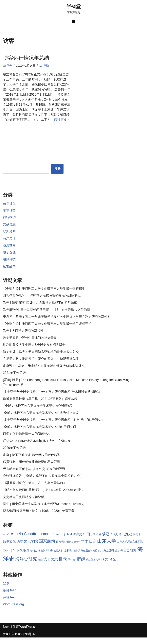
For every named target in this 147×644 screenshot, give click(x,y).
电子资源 (9, 258)
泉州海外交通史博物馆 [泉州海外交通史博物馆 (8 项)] (85, 557)
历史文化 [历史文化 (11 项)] (9, 548)
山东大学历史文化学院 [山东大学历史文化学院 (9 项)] (130, 548)
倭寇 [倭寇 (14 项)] (106, 540)
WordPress (27, 633)
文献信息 (9, 230)
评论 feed (10, 604)
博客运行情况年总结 (26, 58)
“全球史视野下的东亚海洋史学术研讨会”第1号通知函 (40, 433)
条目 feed (10, 597)
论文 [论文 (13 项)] (105, 566)
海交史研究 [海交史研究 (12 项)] (128, 557)
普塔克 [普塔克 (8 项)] (34, 557)
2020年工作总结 (14, 454)
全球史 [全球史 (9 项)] (114, 541)
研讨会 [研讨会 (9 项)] (72, 566)
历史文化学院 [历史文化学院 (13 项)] (27, 548)
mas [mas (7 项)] (57, 541)
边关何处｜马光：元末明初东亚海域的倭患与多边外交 (41, 358)
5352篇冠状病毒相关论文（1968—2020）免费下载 (39, 517)
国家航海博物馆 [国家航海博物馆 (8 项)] (64, 548)
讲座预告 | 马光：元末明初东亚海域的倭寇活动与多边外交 (44, 372)
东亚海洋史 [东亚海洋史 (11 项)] (74, 541)
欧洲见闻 (9, 237)
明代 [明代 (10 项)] (20, 557)
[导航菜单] (73, 22)
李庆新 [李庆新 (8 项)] (42, 557)
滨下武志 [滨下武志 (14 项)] (51, 566)
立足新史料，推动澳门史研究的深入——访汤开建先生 (41, 365)
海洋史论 (9, 244)
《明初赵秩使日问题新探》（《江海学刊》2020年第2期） (44, 496)
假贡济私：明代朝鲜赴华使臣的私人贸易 (31, 468)
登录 (6, 590)
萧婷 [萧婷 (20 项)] (81, 565)
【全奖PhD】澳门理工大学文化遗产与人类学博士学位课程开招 (47, 330)
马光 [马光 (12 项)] (113, 566)
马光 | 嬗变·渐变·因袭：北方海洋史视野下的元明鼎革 (40, 308)
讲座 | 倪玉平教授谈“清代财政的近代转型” (32, 461)
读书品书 (9, 272)
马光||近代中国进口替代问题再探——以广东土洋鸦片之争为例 (46, 315)
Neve (7, 633)
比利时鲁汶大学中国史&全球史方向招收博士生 (36, 351)
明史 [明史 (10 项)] (26, 557)
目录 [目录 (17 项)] (63, 565)
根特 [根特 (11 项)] (49, 557)
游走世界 (9, 251)
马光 (9, 66)
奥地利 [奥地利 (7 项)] (77, 548)
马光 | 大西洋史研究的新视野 (23, 336)
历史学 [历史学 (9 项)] (137, 541)
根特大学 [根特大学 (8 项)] (58, 557)
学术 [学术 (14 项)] (85, 548)
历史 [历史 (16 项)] (128, 540)
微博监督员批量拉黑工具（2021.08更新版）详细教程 (40, 405)
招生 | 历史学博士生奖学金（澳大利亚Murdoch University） (45, 510)
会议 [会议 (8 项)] (93, 541)
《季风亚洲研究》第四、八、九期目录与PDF (35, 489)
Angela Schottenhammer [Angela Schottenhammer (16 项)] (32, 540)
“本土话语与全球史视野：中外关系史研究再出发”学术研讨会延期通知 (52, 398)
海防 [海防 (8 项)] (40, 566)
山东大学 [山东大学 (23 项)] (107, 547)
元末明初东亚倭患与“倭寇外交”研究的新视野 (34, 475)
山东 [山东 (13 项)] (93, 548)
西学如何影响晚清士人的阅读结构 (27, 440)
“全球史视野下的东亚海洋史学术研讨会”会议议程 (38, 412)
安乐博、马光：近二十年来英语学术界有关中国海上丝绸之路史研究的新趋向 (57, 322)
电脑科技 (9, 265)
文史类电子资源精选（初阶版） (25, 503)
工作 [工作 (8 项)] (5, 557)
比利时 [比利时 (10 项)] (68, 557)
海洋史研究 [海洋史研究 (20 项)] (26, 565)
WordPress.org (13, 611)
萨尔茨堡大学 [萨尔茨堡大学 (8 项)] (93, 566)
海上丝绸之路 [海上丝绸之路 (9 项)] (111, 557)
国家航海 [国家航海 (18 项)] (47, 548)
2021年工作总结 (14, 379)
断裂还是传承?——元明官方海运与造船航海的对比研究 (42, 301)
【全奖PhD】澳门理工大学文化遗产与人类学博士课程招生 (44, 294)
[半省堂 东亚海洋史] (74, 9)
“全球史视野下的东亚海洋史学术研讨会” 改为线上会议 (41, 419)
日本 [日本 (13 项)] (12, 557)
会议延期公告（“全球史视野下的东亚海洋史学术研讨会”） (44, 482)
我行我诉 (9, 223)
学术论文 (9, 216)
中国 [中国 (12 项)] (87, 541)
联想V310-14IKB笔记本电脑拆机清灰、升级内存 (37, 447)
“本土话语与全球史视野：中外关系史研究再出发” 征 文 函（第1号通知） (54, 426)
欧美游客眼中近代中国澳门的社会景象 (30, 344)
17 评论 (44, 66)
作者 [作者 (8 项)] (99, 541)
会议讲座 (9, 208)
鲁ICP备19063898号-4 (19, 641)
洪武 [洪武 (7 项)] (101, 557)
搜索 (57, 174)
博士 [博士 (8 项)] (121, 541)
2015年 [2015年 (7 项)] (6, 541)
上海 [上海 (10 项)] (63, 541)
